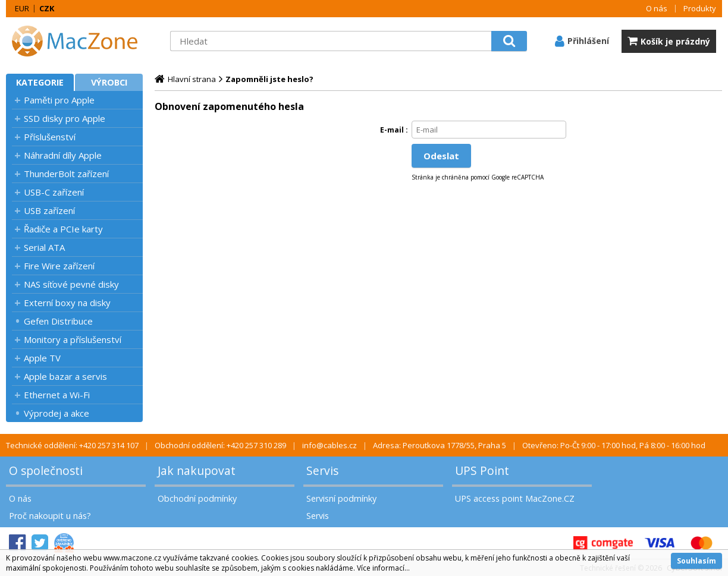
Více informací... (383, 568)
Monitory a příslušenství (73, 339)
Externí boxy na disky (67, 303)
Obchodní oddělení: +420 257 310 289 (220, 445)
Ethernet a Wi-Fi (57, 395)
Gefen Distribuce (58, 321)
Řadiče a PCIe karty (63, 229)
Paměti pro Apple (59, 100)
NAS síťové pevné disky (71, 284)
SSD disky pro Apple (65, 118)
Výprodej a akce (57, 413)
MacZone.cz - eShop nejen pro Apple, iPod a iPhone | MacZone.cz (80, 41)
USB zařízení (49, 210)
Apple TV (42, 358)
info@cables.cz (330, 445)
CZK (47, 8)
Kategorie (40, 82)
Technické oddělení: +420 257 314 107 (72, 445)
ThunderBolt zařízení (66, 174)
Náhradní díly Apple (63, 155)
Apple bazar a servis (65, 376)
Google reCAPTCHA (517, 177)
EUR (22, 8)
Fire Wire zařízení (59, 266)
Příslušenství (50, 137)
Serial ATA (44, 247)
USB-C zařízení (54, 192)
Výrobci (109, 82)
